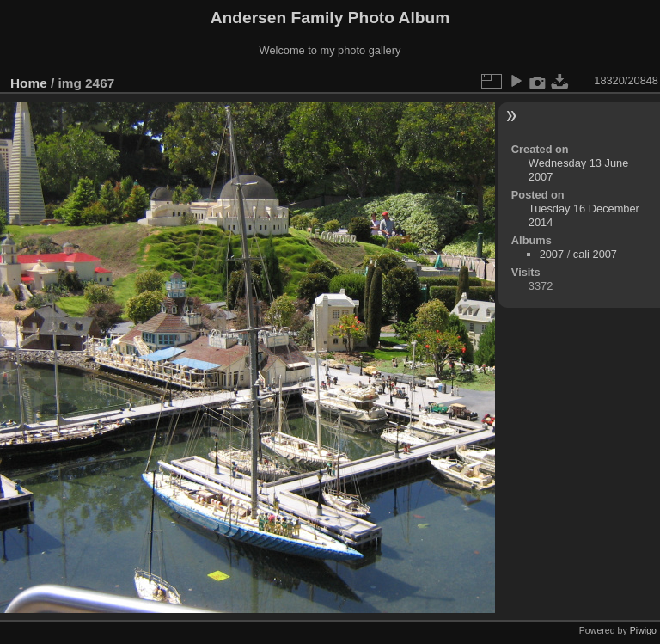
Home (29, 83)
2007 (552, 254)
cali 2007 (595, 254)
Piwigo (643, 630)
